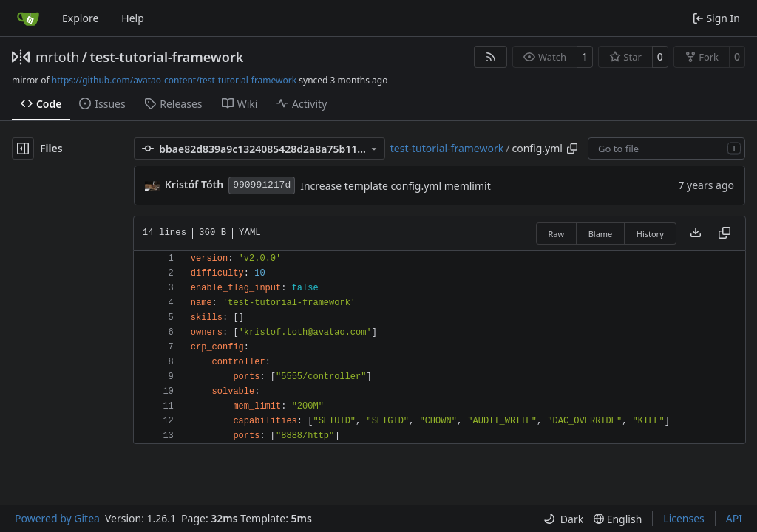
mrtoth (57, 57)
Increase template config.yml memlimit (396, 186)
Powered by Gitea (57, 518)
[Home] (28, 18)
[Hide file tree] (23, 149)
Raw (557, 234)
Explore (80, 18)
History (650, 234)
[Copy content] (724, 233)
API (734, 518)
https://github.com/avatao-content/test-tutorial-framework (174, 80)
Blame (601, 234)
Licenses (684, 518)
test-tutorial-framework (166, 57)
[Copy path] (572, 149)
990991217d (262, 185)
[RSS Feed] (491, 57)
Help (133, 18)
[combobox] (666, 149)
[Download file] (696, 233)
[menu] (563, 519)
